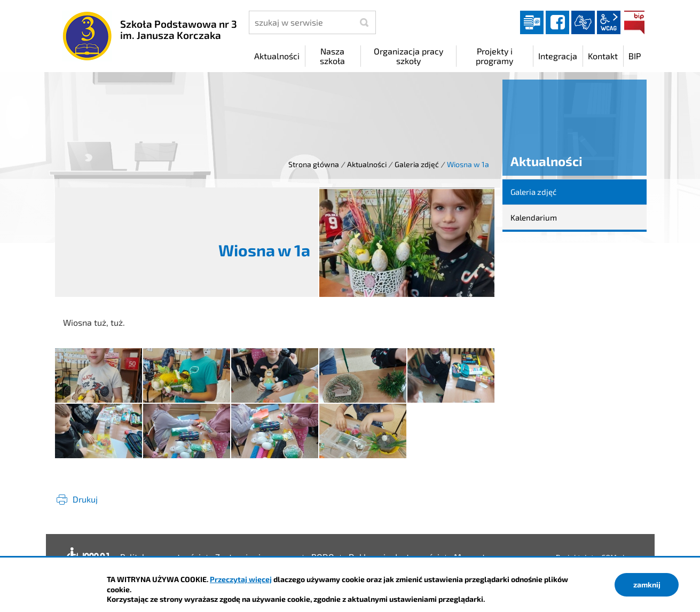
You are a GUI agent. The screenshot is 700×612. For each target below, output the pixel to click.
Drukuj (85, 499)
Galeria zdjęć (417, 164)
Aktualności (367, 164)
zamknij (647, 584)
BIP (634, 22)
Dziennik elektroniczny (532, 22)
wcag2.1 (609, 22)
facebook (557, 22)
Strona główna (314, 164)
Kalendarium (534, 217)
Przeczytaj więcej (241, 579)
